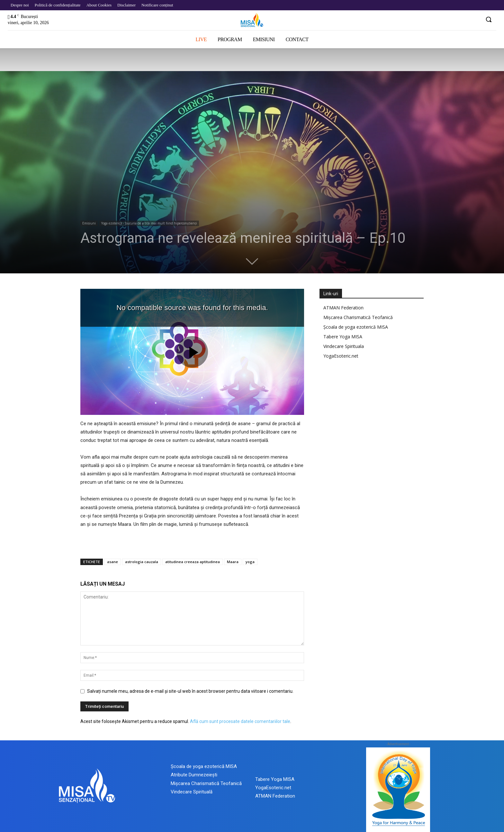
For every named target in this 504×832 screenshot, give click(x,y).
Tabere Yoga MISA (343, 337)
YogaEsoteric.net (341, 356)
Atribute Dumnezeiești (194, 775)
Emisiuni (89, 223)
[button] (489, 19)
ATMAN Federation (343, 308)
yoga (250, 562)
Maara (233, 562)
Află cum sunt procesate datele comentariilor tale (240, 721)
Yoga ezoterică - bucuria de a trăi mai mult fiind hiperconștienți (149, 223)
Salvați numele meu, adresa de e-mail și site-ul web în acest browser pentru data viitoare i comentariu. (190, 691)
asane (113, 562)
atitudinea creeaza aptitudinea (193, 562)
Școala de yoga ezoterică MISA (356, 327)
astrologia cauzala (142, 562)
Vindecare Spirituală (192, 792)
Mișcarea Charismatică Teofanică (358, 317)
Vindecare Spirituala (344, 346)
